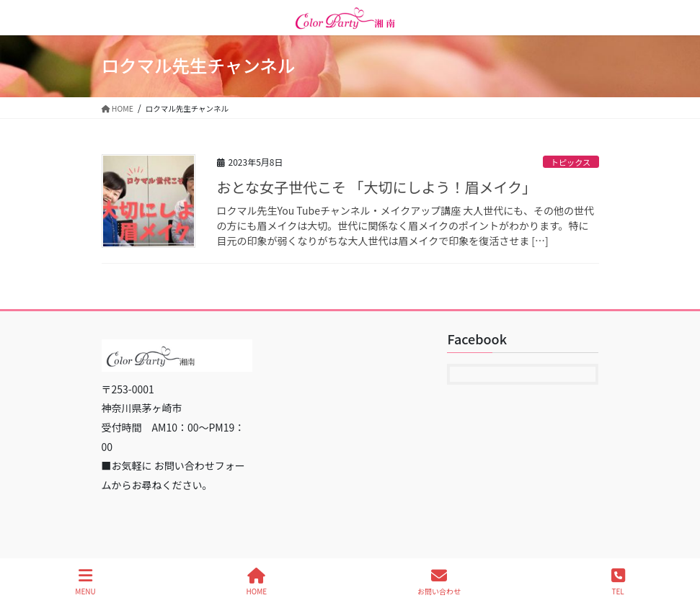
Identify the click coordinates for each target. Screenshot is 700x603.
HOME (257, 582)
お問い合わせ (439, 582)
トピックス (571, 162)
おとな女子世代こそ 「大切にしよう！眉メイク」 (377, 187)
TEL (618, 582)
